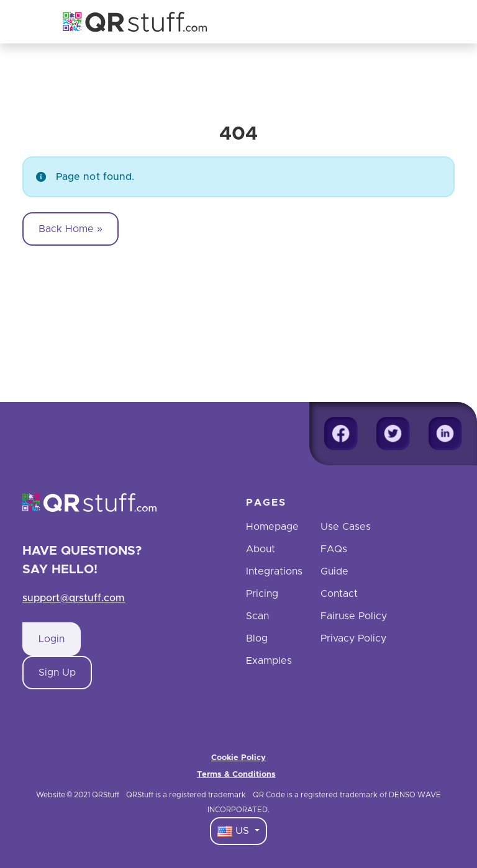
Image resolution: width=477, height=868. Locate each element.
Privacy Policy (353, 638)
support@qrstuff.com (74, 598)
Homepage (272, 527)
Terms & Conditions (236, 775)
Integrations (274, 571)
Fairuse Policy (354, 616)
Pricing (262, 594)
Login (52, 639)
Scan (257, 616)
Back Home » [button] (70, 229)
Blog (257, 638)
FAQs (334, 549)
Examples (269, 661)
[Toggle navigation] (412, 22)
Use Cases (346, 527)
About (261, 549)
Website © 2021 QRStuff (78, 795)
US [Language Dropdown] (235, 831)
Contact (339, 594)
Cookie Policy (238, 758)
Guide (334, 571)
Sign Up (57, 673)
